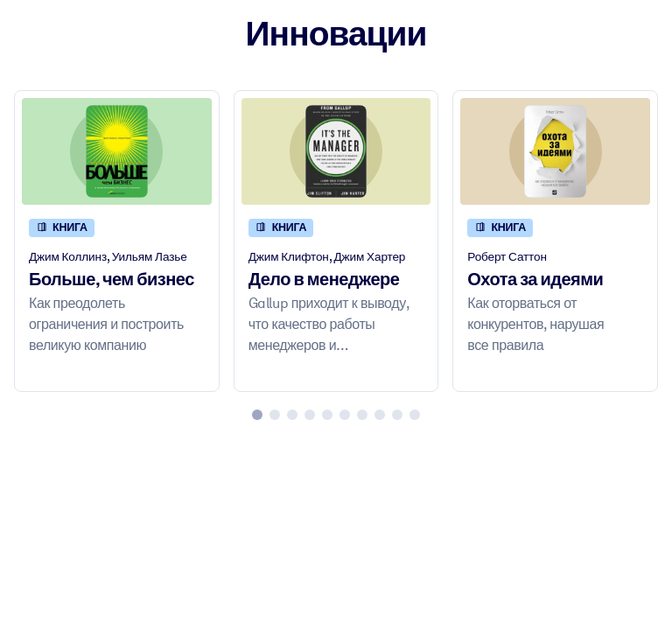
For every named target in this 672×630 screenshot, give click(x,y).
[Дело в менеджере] (336, 151)
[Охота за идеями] (555, 151)
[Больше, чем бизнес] (117, 151)
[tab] (257, 415)
